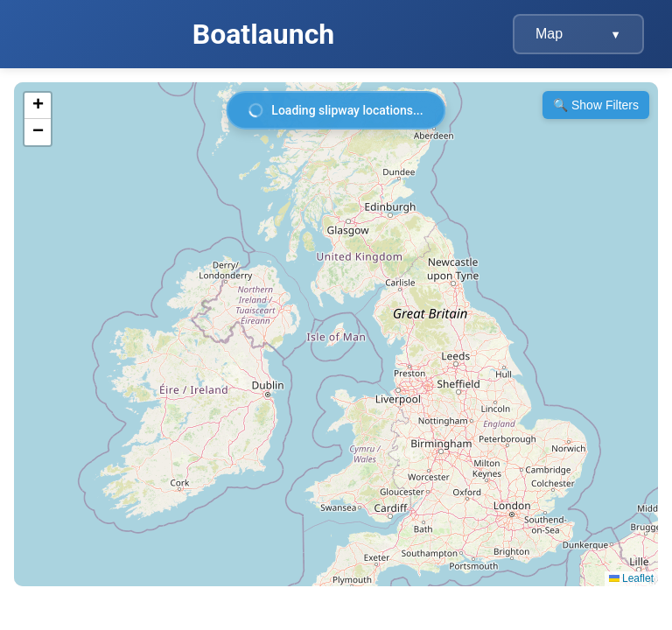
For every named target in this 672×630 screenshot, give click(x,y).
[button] (38, 106)
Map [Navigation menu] (578, 34)
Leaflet (631, 578)
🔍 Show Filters (596, 105)
